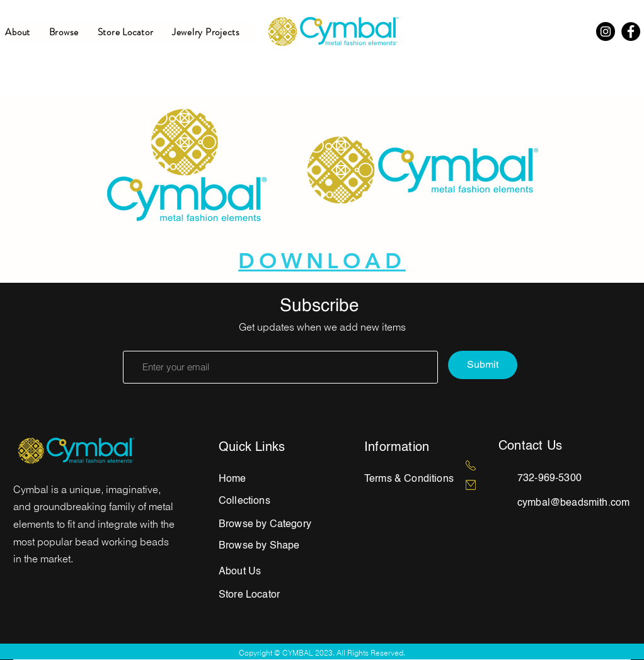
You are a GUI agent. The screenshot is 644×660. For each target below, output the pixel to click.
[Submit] (483, 365)
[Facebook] (631, 31)
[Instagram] (606, 31)
